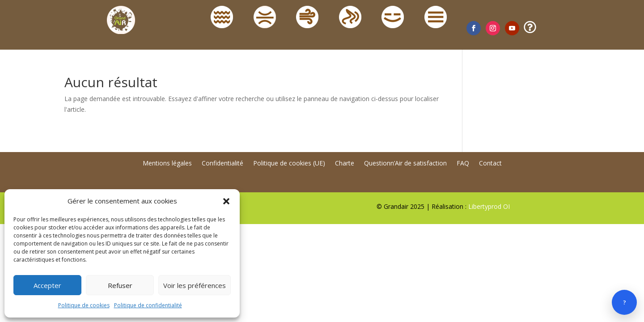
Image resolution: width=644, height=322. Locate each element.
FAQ (463, 164)
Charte (345, 164)
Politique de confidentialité (148, 305)
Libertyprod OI (489, 206)
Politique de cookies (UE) (289, 164)
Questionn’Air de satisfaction (405, 164)
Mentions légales (167, 164)
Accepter (47, 285)
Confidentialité (222, 164)
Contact (490, 164)
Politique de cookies (84, 305)
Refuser (120, 285)
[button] (226, 201)
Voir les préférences (195, 285)
